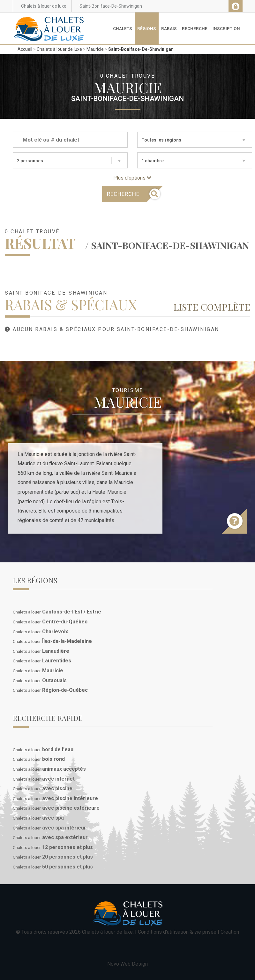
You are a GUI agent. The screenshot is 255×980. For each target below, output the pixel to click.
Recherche (195, 28)
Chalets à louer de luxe (59, 49)
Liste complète (212, 307)
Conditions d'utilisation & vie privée (177, 932)
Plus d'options (132, 178)
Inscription (226, 28)
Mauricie (95, 49)
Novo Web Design (127, 964)
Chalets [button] (123, 28)
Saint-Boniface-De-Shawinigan (141, 49)
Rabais (169, 28)
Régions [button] (147, 28)
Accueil (25, 49)
